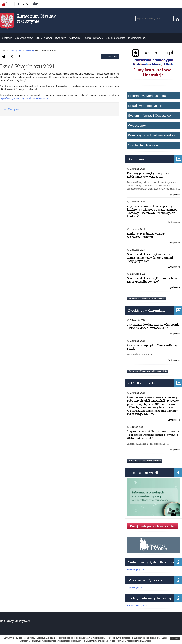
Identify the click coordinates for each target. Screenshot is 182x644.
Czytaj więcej (174, 195)
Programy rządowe (137, 38)
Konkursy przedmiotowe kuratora (152, 135)
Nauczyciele (75, 38)
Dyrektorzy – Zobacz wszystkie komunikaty (148, 371)
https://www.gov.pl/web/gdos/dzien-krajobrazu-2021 (25, 98)
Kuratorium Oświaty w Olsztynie (36, 19)
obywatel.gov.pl (134, 587)
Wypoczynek (137, 125)
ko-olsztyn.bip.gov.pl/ (137, 605)
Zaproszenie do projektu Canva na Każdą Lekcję (152, 347)
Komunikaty (29, 51)
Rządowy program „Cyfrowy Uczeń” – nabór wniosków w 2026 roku (150, 175)
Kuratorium (7, 38)
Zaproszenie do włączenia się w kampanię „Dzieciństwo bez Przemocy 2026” (153, 326)
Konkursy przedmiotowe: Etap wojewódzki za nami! (146, 235)
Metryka (13, 109)
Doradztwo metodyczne (145, 106)
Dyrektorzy (60, 38)
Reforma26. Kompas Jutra (147, 96)
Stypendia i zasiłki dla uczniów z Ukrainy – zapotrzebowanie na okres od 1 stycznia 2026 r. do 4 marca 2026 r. (153, 435)
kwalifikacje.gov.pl (136, 569)
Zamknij (175, 638)
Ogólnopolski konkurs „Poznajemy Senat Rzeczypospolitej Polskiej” (152, 280)
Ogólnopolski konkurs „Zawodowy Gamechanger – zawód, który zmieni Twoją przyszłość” (150, 257)
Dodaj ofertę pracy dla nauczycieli (153, 526)
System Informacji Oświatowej (150, 115)
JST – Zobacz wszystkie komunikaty (145, 461)
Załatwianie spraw (24, 38)
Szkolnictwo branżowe (144, 145)
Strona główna (16, 51)
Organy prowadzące (116, 38)
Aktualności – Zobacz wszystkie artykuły (147, 299)
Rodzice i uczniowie (93, 38)
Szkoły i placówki (44, 38)
